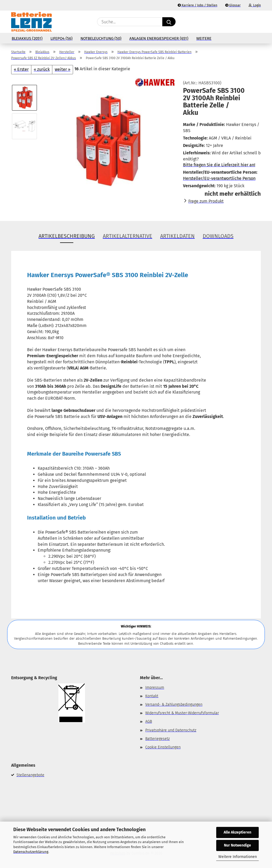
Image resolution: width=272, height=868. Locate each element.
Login (255, 5)
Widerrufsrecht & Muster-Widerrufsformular (182, 713)
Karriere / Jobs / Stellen (197, 5)
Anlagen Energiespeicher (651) (159, 38)
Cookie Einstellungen (163, 747)
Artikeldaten (177, 236)
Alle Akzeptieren (237, 832)
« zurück (42, 69)
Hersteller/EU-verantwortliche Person (219, 178)
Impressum (155, 688)
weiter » (63, 69)
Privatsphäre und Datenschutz (171, 730)
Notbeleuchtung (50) (101, 38)
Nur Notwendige (237, 845)
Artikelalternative (127, 236)
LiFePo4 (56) (61, 38)
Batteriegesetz (158, 739)
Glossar (233, 5)
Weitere (204, 38)
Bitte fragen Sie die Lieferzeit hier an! (219, 165)
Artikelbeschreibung (67, 236)
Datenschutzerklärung (31, 852)
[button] (258, 22)
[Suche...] (169, 22)
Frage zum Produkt (206, 201)
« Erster (21, 69)
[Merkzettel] (245, 22)
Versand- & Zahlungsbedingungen (174, 705)
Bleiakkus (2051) (27, 38)
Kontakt (152, 696)
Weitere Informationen (238, 857)
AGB (149, 721)
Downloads (218, 236)
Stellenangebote (30, 775)
